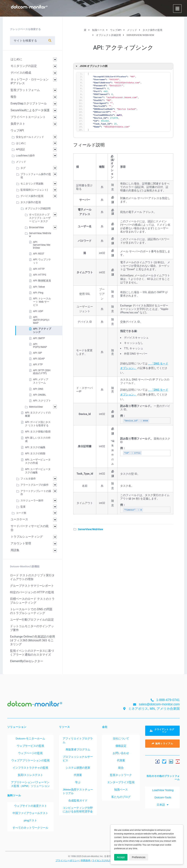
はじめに (16, 59)
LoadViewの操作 (25, 156)
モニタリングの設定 (24, 66)
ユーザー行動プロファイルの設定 (32, 620)
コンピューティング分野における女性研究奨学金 (78, 810)
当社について (121, 738)
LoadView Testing (162, 790)
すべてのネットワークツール (30, 828)
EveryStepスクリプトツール (29, 103)
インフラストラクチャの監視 (30, 768)
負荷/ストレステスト (30, 775)
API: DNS (38, 389)
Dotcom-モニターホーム (30, 738)
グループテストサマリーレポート (32, 586)
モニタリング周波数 (32, 184)
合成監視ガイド (78, 800)
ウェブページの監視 (30, 753)
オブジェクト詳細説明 (38, 208)
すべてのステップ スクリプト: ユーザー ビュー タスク (40, 218)
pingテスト (30, 820)
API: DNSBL (40, 395)
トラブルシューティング (27, 537)
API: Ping (38, 293)
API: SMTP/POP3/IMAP (41, 320)
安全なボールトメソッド (30, 137)
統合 (121, 768)
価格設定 (121, 746)
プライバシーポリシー (68, 860)
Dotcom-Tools (163, 797)
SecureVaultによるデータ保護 (30, 110)
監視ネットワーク (121, 775)
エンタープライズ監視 (121, 782)
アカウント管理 (21, 543)
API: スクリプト (42, 401)
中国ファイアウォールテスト (30, 813)
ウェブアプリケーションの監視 (30, 760)
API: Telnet (39, 287)
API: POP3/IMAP (40, 345)
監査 (23, 507)
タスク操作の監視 (31, 202)
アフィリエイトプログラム (78, 740)
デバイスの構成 (21, 73)
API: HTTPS (40, 275)
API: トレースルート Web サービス (42, 302)
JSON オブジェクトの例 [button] (91, 66)
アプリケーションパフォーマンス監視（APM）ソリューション (30, 784)
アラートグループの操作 (35, 485)
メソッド (21, 162)
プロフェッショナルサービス (78, 759)
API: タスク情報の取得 (38, 432)
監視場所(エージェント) (34, 190)
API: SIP (38, 353)
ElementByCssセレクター (27, 661)
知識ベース (121, 790)
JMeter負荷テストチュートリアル (78, 791)
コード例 (21, 513)
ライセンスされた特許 (104, 860)
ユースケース (19, 519)
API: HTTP (39, 269)
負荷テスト (18, 124)
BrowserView (37, 227)
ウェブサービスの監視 (30, 746)
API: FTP (38, 364)
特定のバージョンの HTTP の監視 (32, 592)
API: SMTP (39, 338)
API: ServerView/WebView (42, 245)
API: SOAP (39, 359)
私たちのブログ (121, 797)
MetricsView (36, 407)
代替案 (78, 775)
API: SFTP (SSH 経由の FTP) (42, 372)
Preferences (139, 857)
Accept (121, 857)
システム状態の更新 (78, 768)
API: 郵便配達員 (42, 281)
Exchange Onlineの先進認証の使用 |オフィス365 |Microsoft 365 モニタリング (33, 640)
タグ (23, 168)
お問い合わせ (121, 753)
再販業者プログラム (78, 749)
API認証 (20, 149)
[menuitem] (162, 805)
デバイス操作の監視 (32, 196)
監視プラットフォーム (25, 90)
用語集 (15, 550)
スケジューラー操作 (32, 500)
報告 (14, 97)
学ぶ (78, 782)
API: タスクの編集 (35, 447)
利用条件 (86, 860)
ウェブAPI (17, 130)
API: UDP (38, 311)
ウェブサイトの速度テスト (30, 806)
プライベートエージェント (28, 117)
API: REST (39, 254)
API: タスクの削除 (35, 453)
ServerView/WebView (90, 529)
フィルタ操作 (28, 479)
